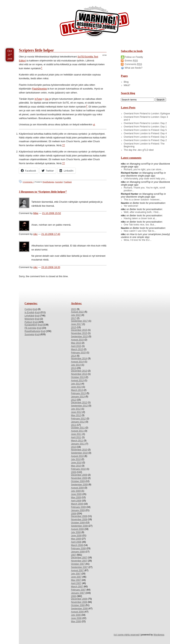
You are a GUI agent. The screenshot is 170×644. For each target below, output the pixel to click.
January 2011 (78, 444)
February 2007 (78, 590)
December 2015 (79, 330)
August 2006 (77, 612)
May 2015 (76, 343)
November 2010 (79, 450)
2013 (74, 368)
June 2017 (76, 324)
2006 (74, 596)
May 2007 (76, 580)
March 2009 (77, 504)
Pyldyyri (29, 322)
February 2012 (78, 419)
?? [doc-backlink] (63, 145)
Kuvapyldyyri (31, 325)
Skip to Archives (42, 2)
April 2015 (76, 346)
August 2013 (77, 380)
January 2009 (78, 510)
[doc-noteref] (42, 68)
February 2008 (78, 548)
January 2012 (78, 422)
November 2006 (79, 602)
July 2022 (76, 315)
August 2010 (77, 456)
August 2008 (77, 529)
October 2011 (78, 428)
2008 (74, 514)
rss (35, 309)
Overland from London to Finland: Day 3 (145, 137)
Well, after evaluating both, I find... (142, 212)
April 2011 (76, 437)
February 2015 (78, 353)
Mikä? (127, 85)
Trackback (68, 182)
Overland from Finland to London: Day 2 (145, 123)
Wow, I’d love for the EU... (138, 240)
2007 (74, 555)
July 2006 (76, 615)
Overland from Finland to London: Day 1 (145, 127)
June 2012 (76, 412)
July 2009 (76, 491)
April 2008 (76, 542)
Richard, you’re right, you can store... (143, 169)
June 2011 (76, 434)
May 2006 (76, 621)
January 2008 (78, 552)
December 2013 (79, 371)
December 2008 (79, 516)
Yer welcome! (131, 206)
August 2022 (77, 312)
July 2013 (76, 384)
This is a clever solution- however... (143, 200)
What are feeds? (134, 68)
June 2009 (76, 494)
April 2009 (76, 501)
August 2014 (77, 362)
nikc (35, 234)
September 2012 (79, 406)
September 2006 (79, 609)
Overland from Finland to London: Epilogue (147, 113)
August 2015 (77, 340)
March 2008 (77, 545)
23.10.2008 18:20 (51, 267)
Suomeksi (59, 182)
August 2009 (77, 488)
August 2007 (77, 570)
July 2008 (76, 532)
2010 (74, 447)
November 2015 (79, 333)
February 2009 (78, 507)
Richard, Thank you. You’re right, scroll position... (144, 189)
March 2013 (77, 390)
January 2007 (78, 593)
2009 (74, 472)
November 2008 (79, 519)
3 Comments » (28, 182)
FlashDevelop (39, 89)
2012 (74, 400)
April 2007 (76, 583)
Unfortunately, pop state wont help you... (145, 178)
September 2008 (79, 526)
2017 (74, 318)
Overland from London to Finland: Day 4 (145, 133)
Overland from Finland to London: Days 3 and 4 (146, 118)
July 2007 (76, 574)
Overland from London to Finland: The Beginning (144, 145)
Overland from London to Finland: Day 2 (145, 140)
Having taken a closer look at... (140, 218)
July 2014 (76, 365)
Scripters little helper (36, 50)
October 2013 (78, 377)
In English (30, 312)
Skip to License (70, 2)
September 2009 (79, 485)
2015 (74, 327)
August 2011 (77, 431)
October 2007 (78, 564)
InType (38, 99)
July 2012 (76, 409)
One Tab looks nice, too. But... (140, 225)
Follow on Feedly (134, 57)
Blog (126, 82)
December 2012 (79, 402)
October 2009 (78, 481)
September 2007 (79, 567)
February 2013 (78, 393)
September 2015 (79, 337)
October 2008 (78, 523)
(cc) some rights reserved (126, 635)
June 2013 (76, 387)
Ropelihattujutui (48, 182)
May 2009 (76, 497)
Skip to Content (15, 2)
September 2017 (79, 321)
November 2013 (79, 374)
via (47, 99)
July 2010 (76, 459)
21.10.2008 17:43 (51, 234)
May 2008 (76, 539)
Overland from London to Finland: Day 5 (145, 130)
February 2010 (78, 469)
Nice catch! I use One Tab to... (140, 231)
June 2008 (76, 536)
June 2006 (76, 618)
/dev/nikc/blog (94, 22)
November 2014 (79, 358)
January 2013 (78, 397)
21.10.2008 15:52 (52, 213)
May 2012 (76, 415)
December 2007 (79, 558)
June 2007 (76, 577)
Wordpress (159, 635)
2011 (74, 425)
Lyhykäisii (29, 316)
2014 (74, 356)
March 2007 (77, 587)
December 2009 (79, 475)
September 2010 (79, 453)
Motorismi (29, 319)
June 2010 (76, 463)
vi (94, 124)
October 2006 (78, 605)
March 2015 (77, 349)
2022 (74, 309)
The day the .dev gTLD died (139, 150)
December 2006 (79, 599)
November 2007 (79, 561)
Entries (131, 61)
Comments (133, 64)
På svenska (30, 328)
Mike (36, 213)
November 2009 (79, 478)
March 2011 (77, 441)
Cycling (28, 309)
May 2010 (76, 466)
